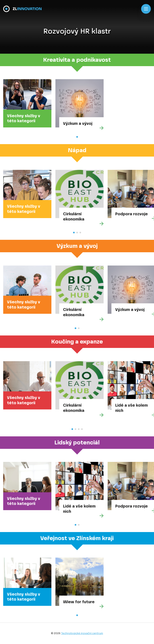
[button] (77, 137)
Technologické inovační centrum (82, 633)
